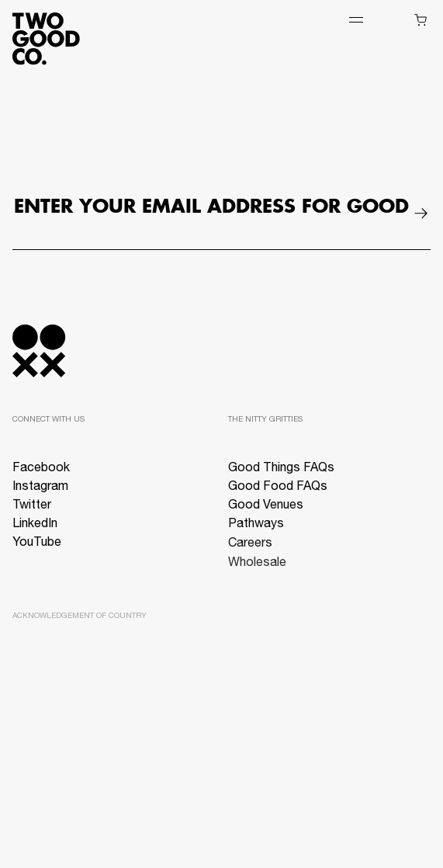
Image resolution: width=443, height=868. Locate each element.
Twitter (32, 506)
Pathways (256, 527)
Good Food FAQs (278, 488)
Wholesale (257, 568)
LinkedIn (35, 525)
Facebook (41, 469)
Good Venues (266, 508)
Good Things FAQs (281, 469)
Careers (250, 548)
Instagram (40, 488)
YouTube (37, 543)
